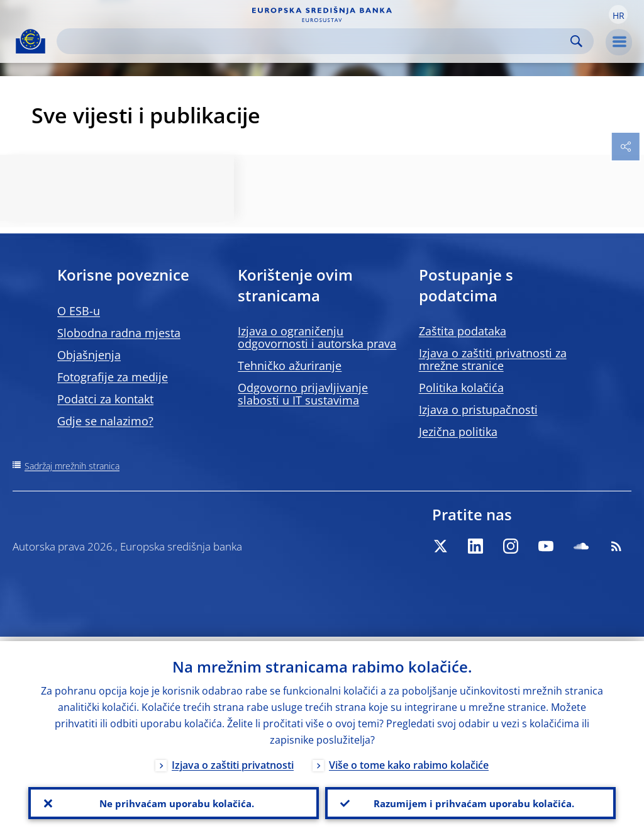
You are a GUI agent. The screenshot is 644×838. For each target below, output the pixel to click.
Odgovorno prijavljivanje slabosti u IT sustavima (303, 394)
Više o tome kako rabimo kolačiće (409, 761)
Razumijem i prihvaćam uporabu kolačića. (470, 801)
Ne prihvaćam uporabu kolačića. (174, 801)
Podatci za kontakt (105, 399)
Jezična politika (458, 432)
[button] (618, 14)
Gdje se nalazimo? (105, 421)
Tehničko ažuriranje (290, 366)
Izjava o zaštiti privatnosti (233, 761)
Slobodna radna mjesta (119, 333)
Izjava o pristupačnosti (478, 410)
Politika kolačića (461, 388)
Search (576, 41)
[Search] (315, 41)
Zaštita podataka (463, 331)
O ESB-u (79, 311)
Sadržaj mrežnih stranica (72, 466)
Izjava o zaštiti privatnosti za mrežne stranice (493, 359)
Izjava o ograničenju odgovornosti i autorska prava (317, 337)
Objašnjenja (89, 355)
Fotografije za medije (113, 377)
